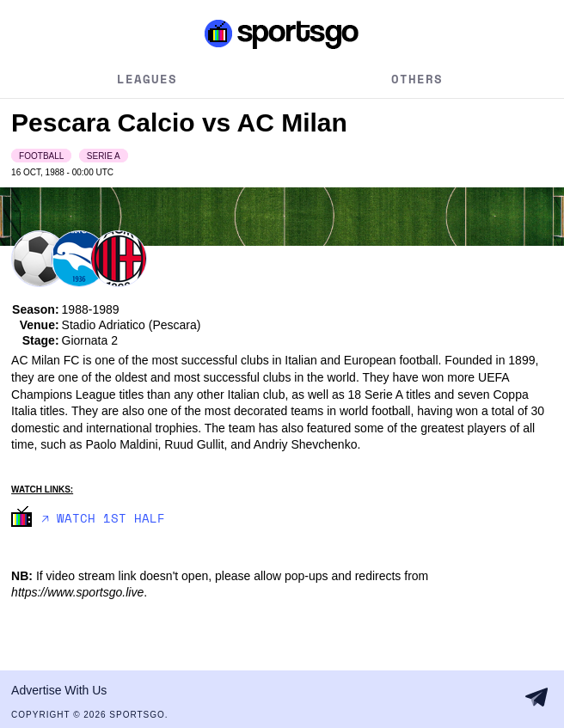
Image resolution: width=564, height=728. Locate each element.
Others (417, 79)
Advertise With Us (59, 690)
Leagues (147, 79)
